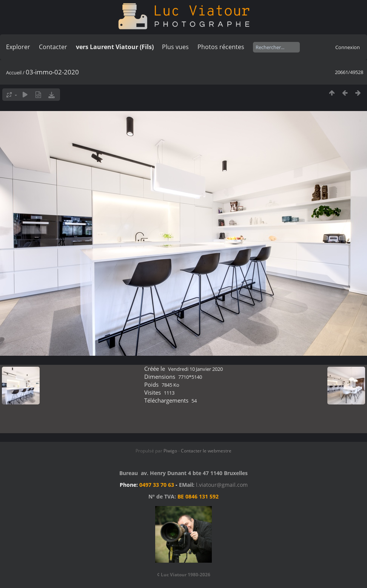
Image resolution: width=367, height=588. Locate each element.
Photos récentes (221, 47)
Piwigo (170, 451)
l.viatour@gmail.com (222, 485)
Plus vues (175, 47)
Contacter (53, 47)
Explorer (18, 47)
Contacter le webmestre (206, 451)
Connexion (348, 47)
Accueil (14, 73)
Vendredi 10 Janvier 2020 (195, 369)
